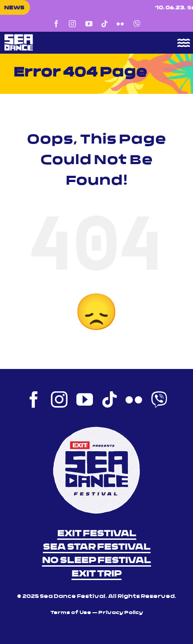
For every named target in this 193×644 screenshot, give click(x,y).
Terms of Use (71, 613)
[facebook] (56, 24)
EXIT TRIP (96, 574)
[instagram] (72, 24)
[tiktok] (105, 24)
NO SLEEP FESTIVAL (96, 561)
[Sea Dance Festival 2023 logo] (77, 37)
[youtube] (89, 24)
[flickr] (120, 24)
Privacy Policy (121, 613)
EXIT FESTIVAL (97, 534)
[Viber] (137, 24)
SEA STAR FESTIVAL (97, 547)
